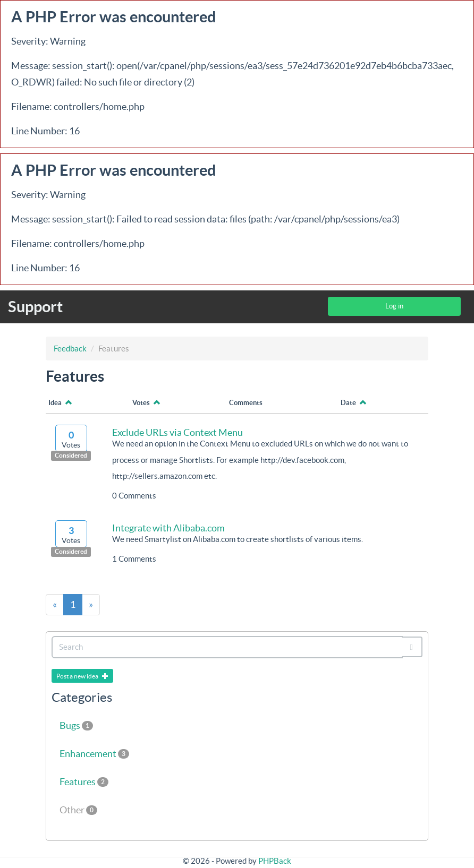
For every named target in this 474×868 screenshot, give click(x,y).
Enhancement (94, 754)
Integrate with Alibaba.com (168, 528)
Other (78, 810)
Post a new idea (82, 676)
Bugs (76, 725)
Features (84, 782)
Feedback (70, 349)
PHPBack (275, 861)
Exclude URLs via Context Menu (177, 432)
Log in (394, 306)
